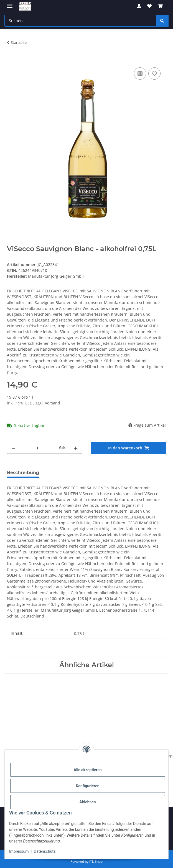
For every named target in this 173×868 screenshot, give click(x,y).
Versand (53, 403)
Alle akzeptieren (87, 770)
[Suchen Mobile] (80, 21)
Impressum (19, 851)
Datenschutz (45, 851)
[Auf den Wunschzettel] (154, 74)
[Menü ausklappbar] (10, 3)
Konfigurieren (87, 786)
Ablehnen (87, 802)
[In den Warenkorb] (11, 60)
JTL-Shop (96, 861)
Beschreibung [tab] (23, 473)
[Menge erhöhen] (76, 448)
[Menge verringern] (13, 448)
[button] (139, 6)
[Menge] (37, 448)
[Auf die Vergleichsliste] (140, 74)
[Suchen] (162, 21)
